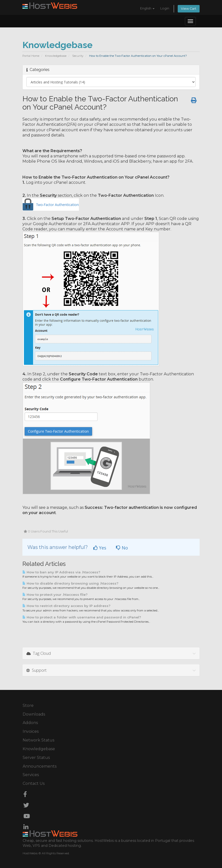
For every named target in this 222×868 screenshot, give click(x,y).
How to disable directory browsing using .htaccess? (70, 583)
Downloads (34, 714)
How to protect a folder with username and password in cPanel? (82, 617)
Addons (30, 723)
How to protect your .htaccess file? (55, 595)
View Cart (189, 9)
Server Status (36, 758)
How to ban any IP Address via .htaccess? (61, 572)
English (147, 8)
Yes (100, 548)
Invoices (31, 731)
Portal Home (31, 56)
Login (165, 8)
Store (28, 705)
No (122, 548)
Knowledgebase (56, 56)
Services (31, 775)
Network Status (38, 740)
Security (78, 56)
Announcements (40, 766)
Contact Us (34, 783)
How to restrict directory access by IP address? (66, 606)
